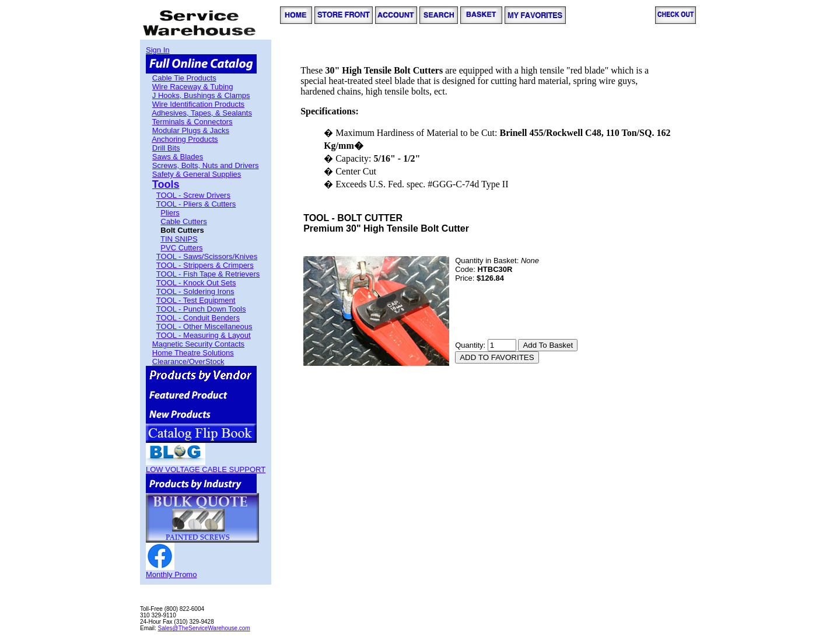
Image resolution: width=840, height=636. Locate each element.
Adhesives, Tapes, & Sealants (202, 113)
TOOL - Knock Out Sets (196, 283)
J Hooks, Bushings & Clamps (201, 95)
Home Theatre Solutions (193, 353)
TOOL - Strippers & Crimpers (205, 265)
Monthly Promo (171, 574)
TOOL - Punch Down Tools (201, 309)
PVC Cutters (181, 248)
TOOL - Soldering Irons (195, 291)
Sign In (157, 50)
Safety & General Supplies (197, 174)
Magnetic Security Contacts (198, 344)
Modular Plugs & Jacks (191, 130)
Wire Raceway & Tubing (193, 87)
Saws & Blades (178, 157)
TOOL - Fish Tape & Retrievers (208, 274)
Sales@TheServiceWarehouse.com (204, 628)
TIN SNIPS (179, 239)
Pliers (170, 213)
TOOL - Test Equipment (196, 300)
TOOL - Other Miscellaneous (204, 326)
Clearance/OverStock (188, 361)
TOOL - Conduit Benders (198, 318)
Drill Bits (166, 148)
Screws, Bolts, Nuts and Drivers (206, 165)
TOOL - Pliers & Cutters (196, 204)
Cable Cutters (183, 221)
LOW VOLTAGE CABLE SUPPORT (206, 469)
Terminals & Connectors (192, 122)
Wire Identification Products (198, 104)
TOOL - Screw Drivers (193, 195)
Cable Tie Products (184, 78)
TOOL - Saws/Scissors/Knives (207, 256)
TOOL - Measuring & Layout (204, 335)
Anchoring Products (185, 139)
